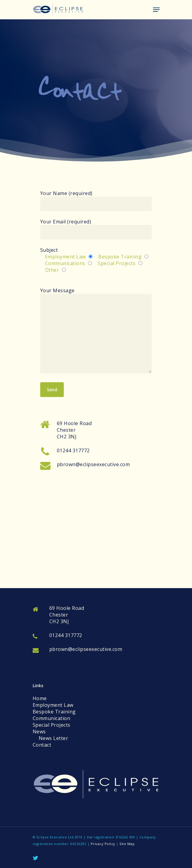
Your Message (96, 331)
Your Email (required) (96, 229)
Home (40, 698)
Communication (52, 718)
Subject (96, 260)
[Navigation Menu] (156, 10)
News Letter (54, 738)
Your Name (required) (96, 200)
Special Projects (52, 725)
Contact (42, 745)
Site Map (127, 844)
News (39, 732)
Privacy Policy (103, 844)
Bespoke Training (54, 712)
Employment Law (53, 705)
